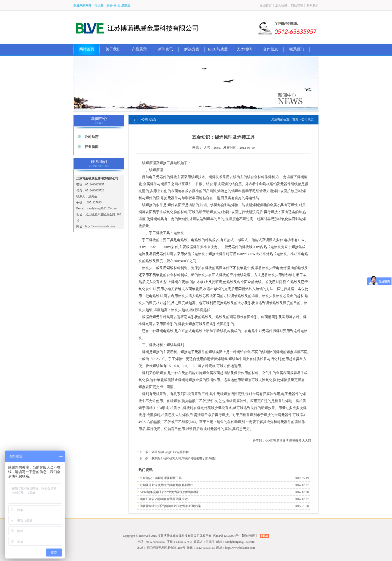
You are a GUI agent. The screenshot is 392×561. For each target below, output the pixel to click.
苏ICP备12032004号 (226, 536)
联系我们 (312, 5)
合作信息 (270, 49)
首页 (295, 119)
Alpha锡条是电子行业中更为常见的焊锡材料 (169, 492)
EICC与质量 (218, 49)
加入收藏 (281, 5)
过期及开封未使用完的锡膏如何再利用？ (167, 485)
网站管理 (297, 5)
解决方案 (192, 49)
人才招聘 (244, 49)
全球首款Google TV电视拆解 (170, 452)
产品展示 (139, 49)
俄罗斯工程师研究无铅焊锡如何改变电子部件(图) (184, 458)
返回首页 (266, 5)
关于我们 (113, 49)
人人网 (306, 441)
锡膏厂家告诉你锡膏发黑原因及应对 (164, 499)
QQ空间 (271, 441)
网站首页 (87, 49)
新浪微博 (282, 441)
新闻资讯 (165, 49)
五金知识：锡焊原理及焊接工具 (161, 478)
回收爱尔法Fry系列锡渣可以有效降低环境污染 (170, 506)
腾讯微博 (295, 441)
